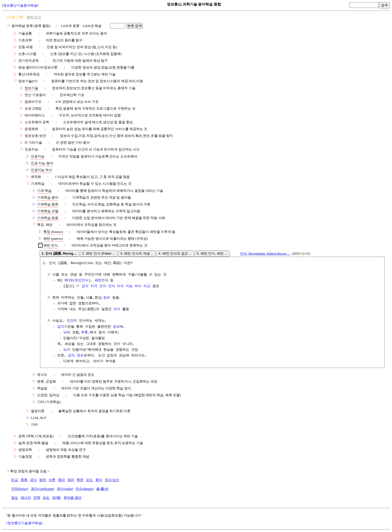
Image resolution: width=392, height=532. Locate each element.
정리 (71, 480)
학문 (80, 480)
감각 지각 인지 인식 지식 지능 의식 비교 (116, 286)
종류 (24, 480)
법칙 (43, 480)
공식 (33, 480)
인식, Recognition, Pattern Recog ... (265, 253)
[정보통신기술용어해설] (24, 523)
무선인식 (82, 281)
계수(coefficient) (43, 489)
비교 (15, 480)
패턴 (98, 281)
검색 (384, 5)
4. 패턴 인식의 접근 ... (175, 253)
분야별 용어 (72, 498)
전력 (37, 498)
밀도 (15, 498)
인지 (117, 309)
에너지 (26, 498)
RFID (69, 281)
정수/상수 (112, 480)
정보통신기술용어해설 (20, 5)
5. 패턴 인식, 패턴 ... (212, 253)
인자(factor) (20, 489)
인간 (70, 321)
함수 (99, 480)
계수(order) (65, 489)
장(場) (57, 498)
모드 (89, 480)
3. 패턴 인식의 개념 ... (137, 253)
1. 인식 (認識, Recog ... (59, 253)
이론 (52, 480)
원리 (61, 480)
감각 (61, 327)
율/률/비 (102, 489)
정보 (107, 298)
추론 (84, 333)
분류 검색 (135, 26)
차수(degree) (85, 489)
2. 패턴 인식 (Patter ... (99, 253)
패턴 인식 (34, 17)
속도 (46, 498)
